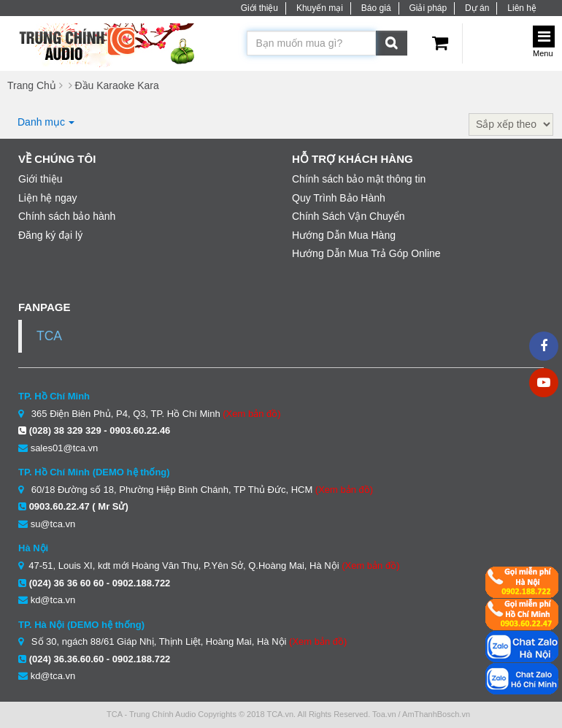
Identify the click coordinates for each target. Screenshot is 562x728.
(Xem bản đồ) (251, 414)
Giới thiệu (259, 8)
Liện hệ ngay (48, 198)
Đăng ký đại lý (50, 235)
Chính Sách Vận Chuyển (349, 216)
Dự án (477, 8)
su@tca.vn (53, 524)
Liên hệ (522, 8)
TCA (49, 336)
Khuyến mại (320, 8)
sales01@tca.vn (65, 448)
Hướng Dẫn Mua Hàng (344, 235)
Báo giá (376, 8)
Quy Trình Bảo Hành (339, 198)
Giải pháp (428, 8)
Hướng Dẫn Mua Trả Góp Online (366, 253)
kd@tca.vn (53, 600)
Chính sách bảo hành (67, 216)
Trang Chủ (32, 85)
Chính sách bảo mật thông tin (359, 179)
